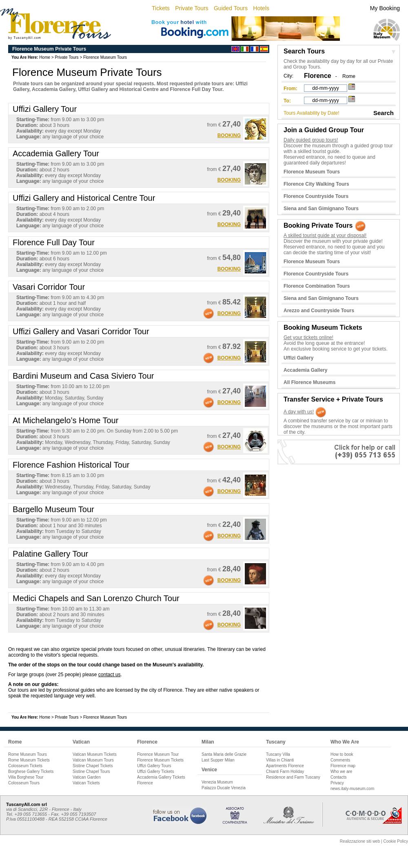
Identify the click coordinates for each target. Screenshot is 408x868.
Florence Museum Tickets (160, 760)
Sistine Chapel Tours (91, 771)
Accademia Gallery (305, 370)
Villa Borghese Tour (26, 777)
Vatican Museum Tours (93, 760)
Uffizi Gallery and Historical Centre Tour (84, 198)
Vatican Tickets (86, 783)
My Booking (385, 8)
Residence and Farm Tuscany (293, 777)
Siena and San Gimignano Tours (321, 209)
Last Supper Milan (218, 760)
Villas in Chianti (280, 760)
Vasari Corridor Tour (49, 287)
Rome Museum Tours (28, 754)
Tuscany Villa (278, 754)
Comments (340, 760)
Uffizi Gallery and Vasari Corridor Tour (81, 331)
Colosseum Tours (24, 783)
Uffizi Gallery (298, 358)
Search (384, 113)
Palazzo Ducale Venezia (224, 788)
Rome (349, 76)
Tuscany (276, 742)
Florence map (343, 766)
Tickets (161, 8)
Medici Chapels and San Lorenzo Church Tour (96, 598)
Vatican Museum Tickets (95, 754)
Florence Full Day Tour (54, 242)
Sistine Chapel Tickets (93, 766)
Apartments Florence (285, 766)
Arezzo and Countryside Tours (319, 311)
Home (45, 57)
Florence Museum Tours (105, 57)
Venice (209, 770)
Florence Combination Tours (317, 286)
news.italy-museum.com (352, 789)
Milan (208, 742)
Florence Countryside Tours (316, 196)
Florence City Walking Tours (316, 184)
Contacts (338, 777)
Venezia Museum (217, 782)
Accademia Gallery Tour (56, 153)
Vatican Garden (87, 777)
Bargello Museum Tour (53, 509)
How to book (342, 754)
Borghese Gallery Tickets (31, 771)
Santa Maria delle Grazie (224, 754)
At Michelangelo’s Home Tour (65, 420)
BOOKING (229, 135)
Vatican (81, 742)
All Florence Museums (309, 382)
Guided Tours (231, 8)
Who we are (341, 771)
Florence (147, 742)
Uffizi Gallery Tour (45, 109)
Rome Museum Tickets (29, 760)
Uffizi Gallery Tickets (155, 771)
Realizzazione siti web (360, 841)
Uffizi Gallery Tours (154, 766)
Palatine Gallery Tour (50, 554)
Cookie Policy (396, 841)
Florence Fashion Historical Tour (71, 465)
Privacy (337, 783)
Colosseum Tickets (25, 766)
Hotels (261, 8)
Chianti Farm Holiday (285, 771)
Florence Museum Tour (158, 754)
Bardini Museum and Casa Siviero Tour (83, 376)
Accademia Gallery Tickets (161, 777)
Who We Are (345, 742)
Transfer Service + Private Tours (333, 399)
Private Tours (192, 8)
